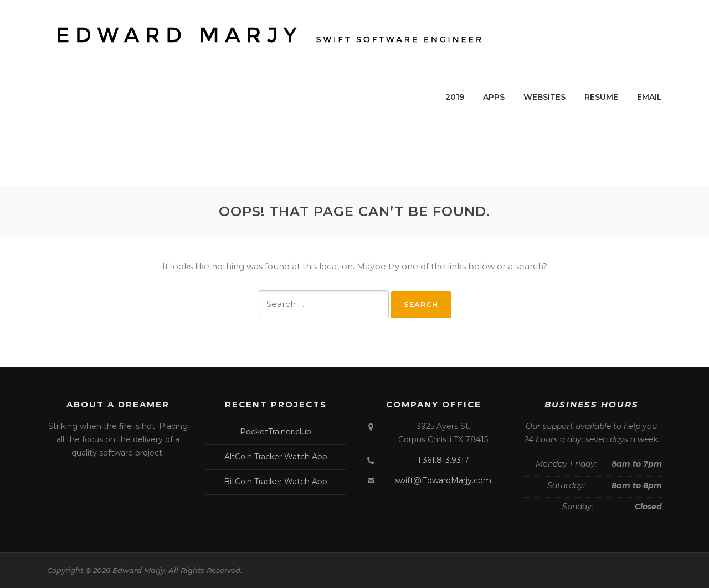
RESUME (601, 97)
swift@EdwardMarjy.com (443, 480)
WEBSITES (544, 97)
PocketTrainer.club (276, 432)
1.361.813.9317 (443, 460)
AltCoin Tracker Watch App (276, 457)
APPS (494, 97)
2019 (455, 97)
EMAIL (649, 97)
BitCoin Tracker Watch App (276, 482)
